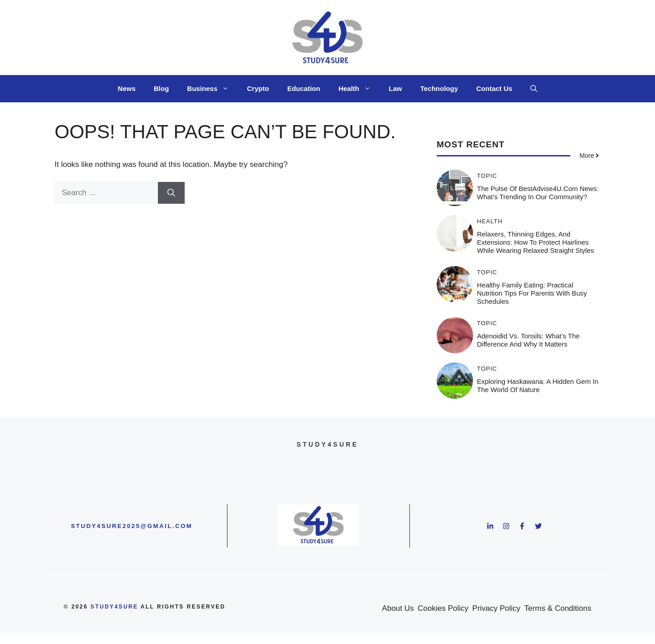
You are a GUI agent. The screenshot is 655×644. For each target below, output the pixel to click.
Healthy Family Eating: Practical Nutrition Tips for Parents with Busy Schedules (532, 293)
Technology (439, 88)
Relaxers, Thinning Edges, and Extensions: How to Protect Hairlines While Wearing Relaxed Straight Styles (536, 242)
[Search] (171, 193)
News (127, 88)
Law (396, 88)
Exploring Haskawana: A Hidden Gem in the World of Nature (538, 385)
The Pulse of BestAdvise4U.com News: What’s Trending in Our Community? (538, 193)
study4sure (114, 607)
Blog (161, 88)
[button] (534, 89)
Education (304, 88)
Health (359, 89)
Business (212, 89)
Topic (487, 176)
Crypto (258, 88)
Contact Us (494, 88)
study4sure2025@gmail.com (132, 526)
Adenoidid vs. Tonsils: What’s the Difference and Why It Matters (529, 340)
